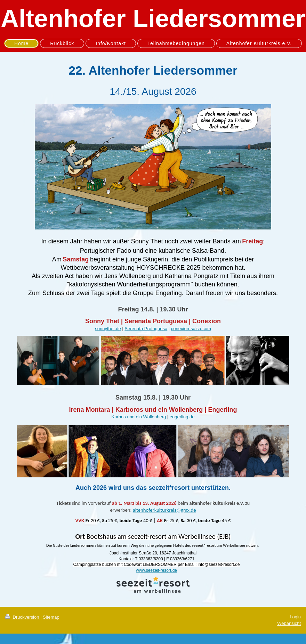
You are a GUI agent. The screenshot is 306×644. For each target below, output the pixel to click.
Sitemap (51, 617)
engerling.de (182, 417)
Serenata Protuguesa (146, 329)
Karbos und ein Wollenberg (139, 417)
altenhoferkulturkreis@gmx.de (164, 510)
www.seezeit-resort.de (156, 570)
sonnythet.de (108, 329)
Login (295, 617)
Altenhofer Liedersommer (153, 18)
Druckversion (23, 617)
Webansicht (289, 623)
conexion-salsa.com (191, 329)
